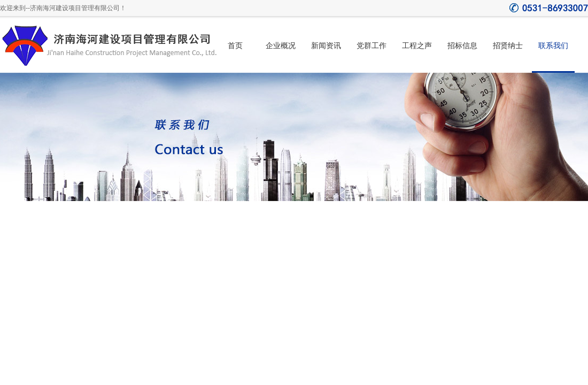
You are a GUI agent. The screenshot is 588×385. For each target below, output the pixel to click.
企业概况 (281, 46)
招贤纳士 (508, 46)
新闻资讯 (326, 46)
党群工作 (372, 46)
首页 (235, 46)
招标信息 (462, 46)
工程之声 (417, 46)
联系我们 (553, 46)
